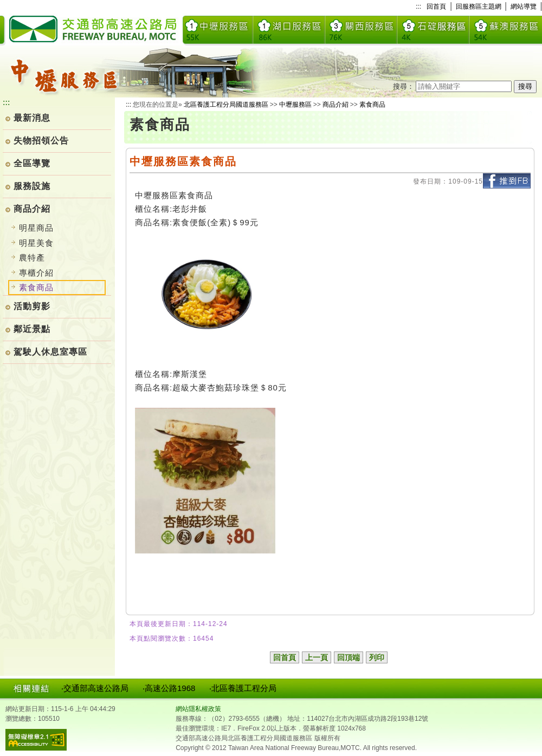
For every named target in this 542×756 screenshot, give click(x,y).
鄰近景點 (32, 329)
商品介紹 (32, 209)
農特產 (32, 258)
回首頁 (436, 6)
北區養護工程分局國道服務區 (226, 105)
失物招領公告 (41, 141)
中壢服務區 (295, 105)
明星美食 (36, 243)
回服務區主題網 (479, 6)
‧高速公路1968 (169, 688)
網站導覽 (524, 6)
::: (418, 6)
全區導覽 (32, 163)
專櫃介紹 (36, 273)
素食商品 (372, 105)
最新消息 (32, 118)
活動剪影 (32, 306)
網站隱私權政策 (198, 709)
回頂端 (349, 657)
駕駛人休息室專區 (50, 352)
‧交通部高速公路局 (95, 688)
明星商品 (36, 228)
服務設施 (32, 186)
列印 (377, 657)
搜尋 (525, 86)
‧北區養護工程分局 (243, 688)
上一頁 (317, 657)
